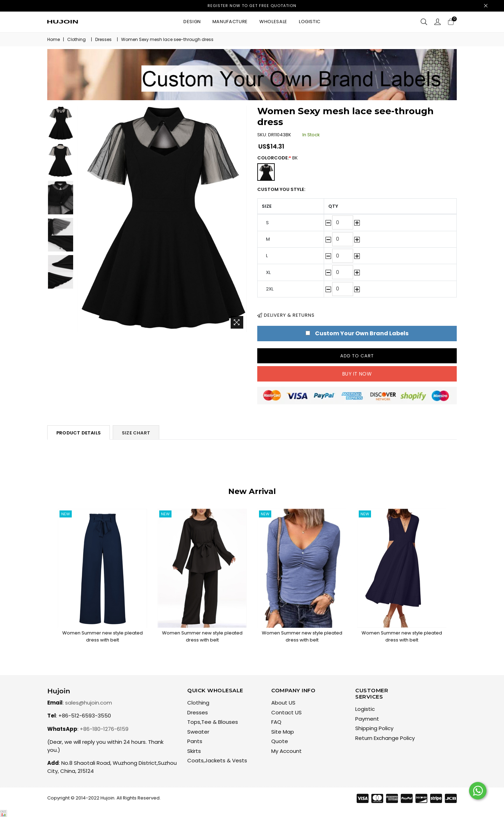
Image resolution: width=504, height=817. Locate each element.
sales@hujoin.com (89, 703)
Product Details (79, 433)
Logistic (310, 22)
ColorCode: (281, 158)
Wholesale (273, 22)
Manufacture (230, 22)
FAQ (276, 722)
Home (54, 39)
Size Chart (136, 433)
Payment (367, 719)
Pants (195, 741)
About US (283, 703)
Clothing (76, 39)
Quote (280, 741)
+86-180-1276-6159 (104, 729)
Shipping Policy (374, 728)
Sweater (198, 732)
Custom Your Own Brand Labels (362, 333)
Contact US (286, 712)
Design (192, 22)
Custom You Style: (281, 189)
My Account (286, 751)
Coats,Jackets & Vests (217, 760)
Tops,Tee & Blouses (213, 722)
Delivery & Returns (286, 315)
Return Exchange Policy (385, 738)
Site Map (283, 732)
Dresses (103, 39)
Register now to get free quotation (252, 6)
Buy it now (357, 374)
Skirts (194, 751)
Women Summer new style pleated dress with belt (103, 636)
